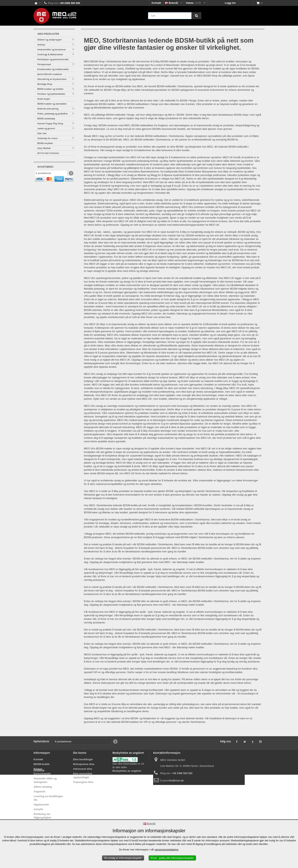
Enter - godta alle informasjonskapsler (172, 858)
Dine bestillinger (83, 759)
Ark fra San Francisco (48, 153)
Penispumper (44, 64)
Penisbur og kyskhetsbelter (51, 94)
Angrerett (39, 791)
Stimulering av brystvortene (52, 79)
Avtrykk (38, 809)
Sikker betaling (43, 787)
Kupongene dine (83, 782)
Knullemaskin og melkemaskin (53, 69)
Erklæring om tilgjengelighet (42, 816)
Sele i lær (42, 133)
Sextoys (41, 44)
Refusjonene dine (84, 764)
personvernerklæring (166, 850)
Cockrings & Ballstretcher (50, 54)
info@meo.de (176, 781)
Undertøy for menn (47, 138)
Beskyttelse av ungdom (127, 771)
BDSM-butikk (42, 764)
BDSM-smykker (45, 143)
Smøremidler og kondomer (52, 49)
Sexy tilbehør (44, 148)
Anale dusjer (44, 99)
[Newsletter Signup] (71, 174)
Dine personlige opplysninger (83, 775)
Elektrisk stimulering (48, 109)
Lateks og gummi (46, 128)
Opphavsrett (41, 804)
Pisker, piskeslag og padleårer (53, 114)
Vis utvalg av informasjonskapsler (123, 858)
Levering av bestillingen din (48, 798)
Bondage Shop (45, 84)
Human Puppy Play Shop (50, 123)
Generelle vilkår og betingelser (45, 780)
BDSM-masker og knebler (50, 89)
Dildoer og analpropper (50, 40)
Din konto (80, 753)
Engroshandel (42, 774)
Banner (38, 769)
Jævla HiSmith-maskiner (50, 74)
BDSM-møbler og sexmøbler (52, 104)
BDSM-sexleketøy (46, 118)
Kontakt (156, 3)
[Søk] (196, 16)
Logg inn (230, 3)
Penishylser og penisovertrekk (53, 59)
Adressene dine (83, 769)
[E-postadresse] (51, 174)
